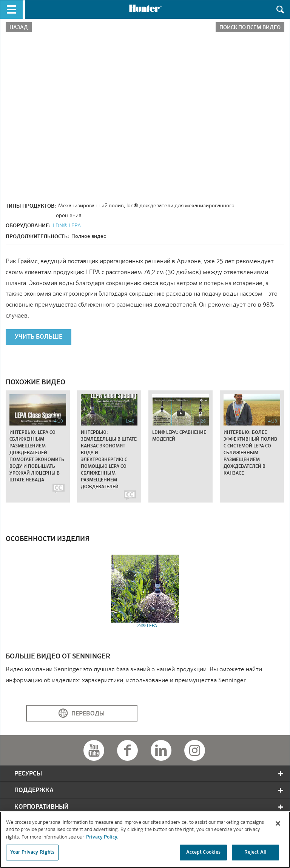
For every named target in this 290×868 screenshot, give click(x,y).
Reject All (255, 852)
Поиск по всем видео (250, 28)
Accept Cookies (204, 852)
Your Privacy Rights (32, 852)
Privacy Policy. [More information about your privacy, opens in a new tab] (102, 837)
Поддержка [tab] (149, 790)
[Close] (278, 823)
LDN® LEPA (67, 226)
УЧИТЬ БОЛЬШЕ (39, 337)
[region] (145, 840)
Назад (19, 28)
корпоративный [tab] (149, 807)
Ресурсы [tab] (149, 774)
